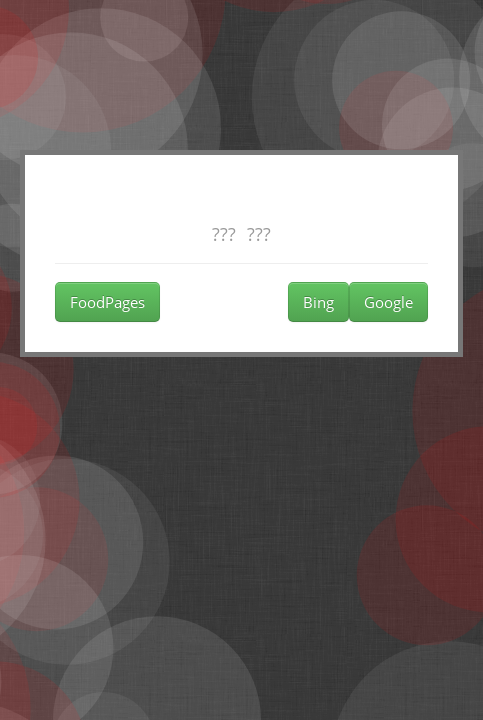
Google (388, 302)
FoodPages (107, 302)
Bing (318, 302)
